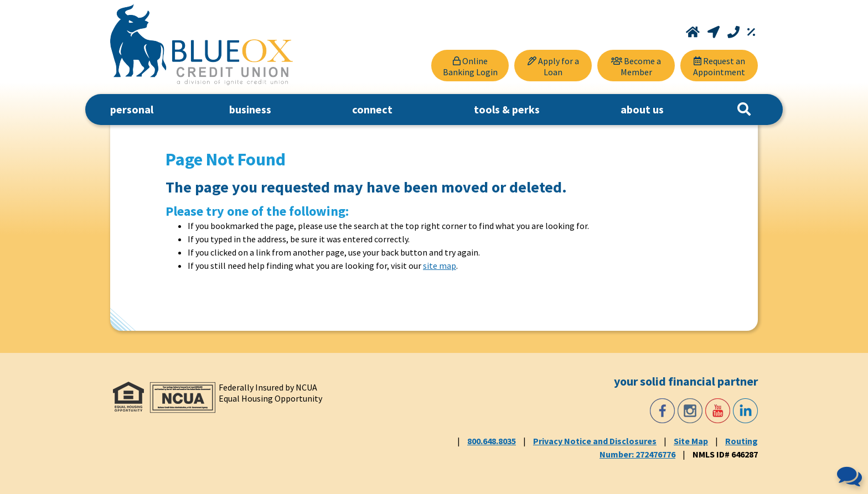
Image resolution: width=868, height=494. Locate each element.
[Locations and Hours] (715, 32)
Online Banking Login (470, 66)
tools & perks (507, 109)
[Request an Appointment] (719, 66)
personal (132, 109)
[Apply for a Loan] (553, 66)
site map (440, 266)
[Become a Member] (636, 66)
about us (642, 109)
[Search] (744, 110)
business (250, 109)
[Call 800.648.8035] (735, 32)
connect (372, 109)
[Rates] (751, 32)
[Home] (694, 32)
